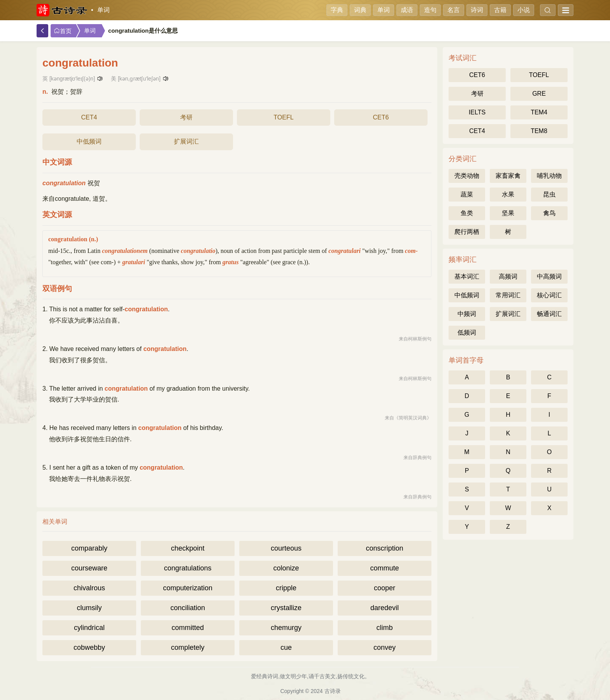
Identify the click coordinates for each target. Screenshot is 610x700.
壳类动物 (467, 176)
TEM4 (539, 112)
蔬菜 (467, 194)
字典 (337, 10)
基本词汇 (467, 276)
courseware (89, 568)
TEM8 (539, 131)
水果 (508, 194)
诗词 (477, 10)
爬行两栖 (467, 232)
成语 (407, 10)
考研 (186, 117)
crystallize (286, 608)
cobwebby (89, 647)
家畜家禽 (508, 176)
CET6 (381, 117)
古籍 (500, 10)
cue (286, 647)
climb (384, 628)
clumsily (89, 608)
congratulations (188, 568)
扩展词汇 (186, 141)
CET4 (89, 117)
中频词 (467, 314)
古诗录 (333, 691)
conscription (384, 548)
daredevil (385, 608)
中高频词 (549, 276)
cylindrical (89, 628)
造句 (430, 10)
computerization (188, 588)
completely (188, 647)
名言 (454, 10)
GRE (539, 94)
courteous (286, 548)
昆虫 (549, 194)
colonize (286, 568)
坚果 (508, 213)
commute (384, 568)
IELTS (477, 112)
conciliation (188, 608)
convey (385, 647)
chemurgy (286, 628)
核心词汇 (549, 295)
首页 (63, 31)
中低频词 (89, 141)
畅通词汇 (549, 314)
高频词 (508, 276)
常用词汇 (508, 295)
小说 (524, 10)
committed (188, 628)
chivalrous (89, 588)
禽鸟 (549, 213)
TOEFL (283, 117)
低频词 (467, 332)
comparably (89, 548)
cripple (286, 588)
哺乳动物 (549, 176)
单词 (103, 10)
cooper (385, 588)
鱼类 (467, 213)
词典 (360, 10)
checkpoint (188, 548)
